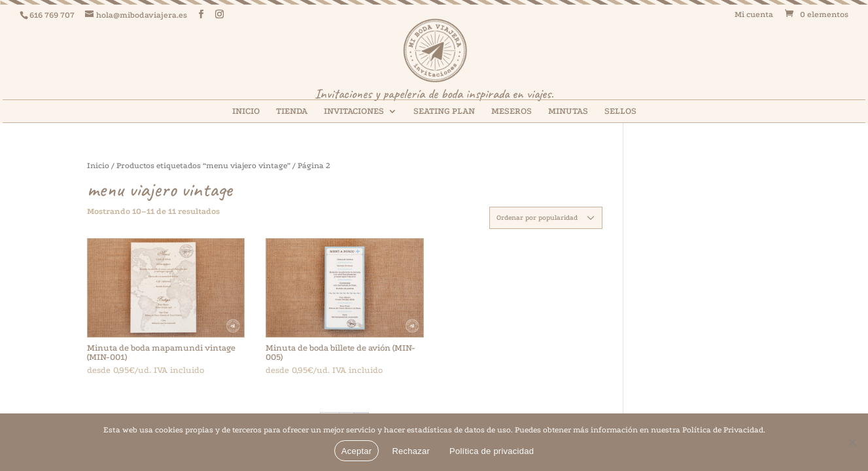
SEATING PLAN (444, 111)
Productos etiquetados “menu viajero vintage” (203, 166)
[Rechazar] (852, 442)
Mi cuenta (754, 15)
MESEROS (512, 111)
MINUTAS (568, 111)
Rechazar (411, 451)
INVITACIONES (354, 111)
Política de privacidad (492, 451)
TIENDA (292, 111)
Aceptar (357, 451)
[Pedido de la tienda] (546, 218)
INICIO (246, 111)
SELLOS (620, 111)
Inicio (98, 166)
